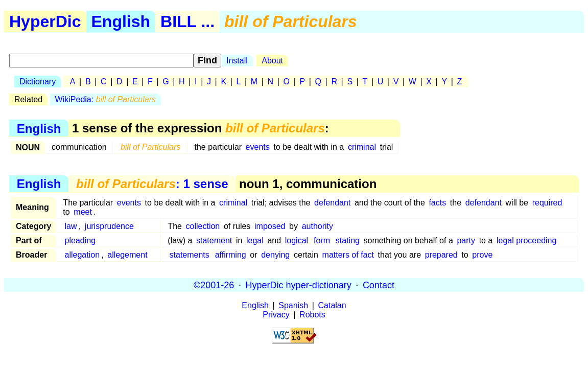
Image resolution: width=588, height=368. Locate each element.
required (547, 203)
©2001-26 (214, 285)
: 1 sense (152, 184)
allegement (127, 255)
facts (437, 203)
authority (317, 226)
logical (297, 240)
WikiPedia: (105, 99)
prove (482, 255)
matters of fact (348, 255)
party (466, 240)
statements (190, 255)
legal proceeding (526, 240)
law (71, 226)
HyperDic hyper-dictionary (299, 285)
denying (275, 255)
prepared (441, 255)
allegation (83, 255)
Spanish (293, 305)
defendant (332, 203)
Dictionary (38, 82)
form (322, 240)
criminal (362, 147)
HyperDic (45, 21)
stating (348, 240)
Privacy (276, 315)
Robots (312, 315)
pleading (80, 240)
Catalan (332, 305)
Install (237, 61)
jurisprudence (109, 226)
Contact (379, 285)
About (272, 61)
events (258, 147)
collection (203, 226)
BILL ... (187, 21)
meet (83, 212)
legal (255, 240)
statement (214, 240)
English (121, 21)
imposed (270, 226)
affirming (231, 255)
